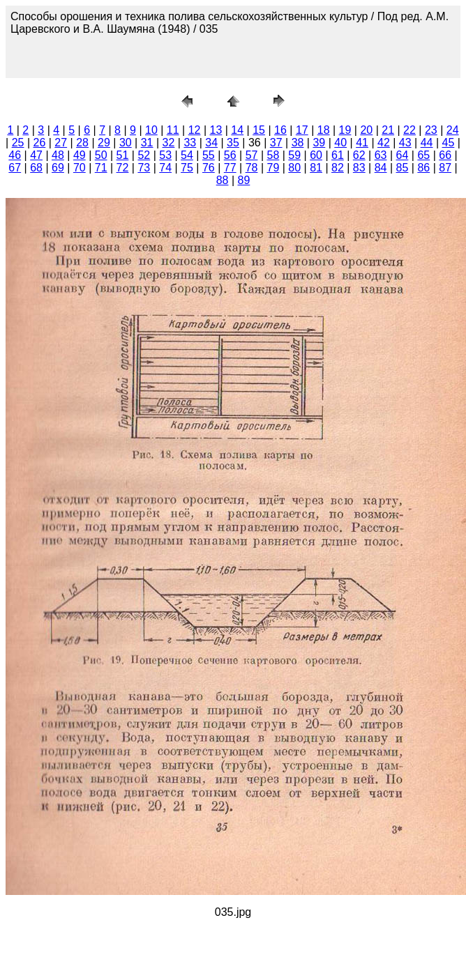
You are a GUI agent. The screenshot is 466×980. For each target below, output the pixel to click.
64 (403, 155)
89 (244, 180)
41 (362, 143)
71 (101, 168)
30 (126, 143)
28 (82, 143)
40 (340, 143)
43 (405, 143)
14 (237, 130)
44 (427, 143)
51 (123, 155)
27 (61, 143)
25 (18, 143)
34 (211, 143)
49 (80, 155)
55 (209, 155)
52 (144, 155)
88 (223, 180)
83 (359, 168)
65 (423, 155)
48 (58, 155)
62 (359, 155)
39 (319, 143)
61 (338, 155)
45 (449, 143)
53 (165, 155)
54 (187, 155)
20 (366, 130)
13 (216, 130)
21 (388, 130)
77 (230, 168)
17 (302, 130)
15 (259, 130)
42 (384, 143)
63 (381, 155)
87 (445, 168)
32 (169, 143)
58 (273, 155)
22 (409, 130)
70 (80, 168)
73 (144, 168)
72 (123, 168)
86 (423, 168)
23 (431, 130)
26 (40, 143)
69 (58, 168)
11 (173, 130)
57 (252, 155)
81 (316, 168)
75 (187, 168)
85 (403, 168)
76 (209, 168)
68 (36, 168)
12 (195, 130)
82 (338, 168)
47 (36, 155)
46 (15, 155)
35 (233, 143)
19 (345, 130)
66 (445, 155)
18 (324, 130)
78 (252, 168)
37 (276, 143)
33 (190, 143)
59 (294, 155)
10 (151, 130)
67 (15, 168)
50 (101, 155)
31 (147, 143)
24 (453, 130)
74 (165, 168)
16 (280, 130)
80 (294, 168)
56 (230, 155)
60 (316, 155)
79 (273, 168)
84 (381, 168)
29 (104, 143)
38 (298, 143)
